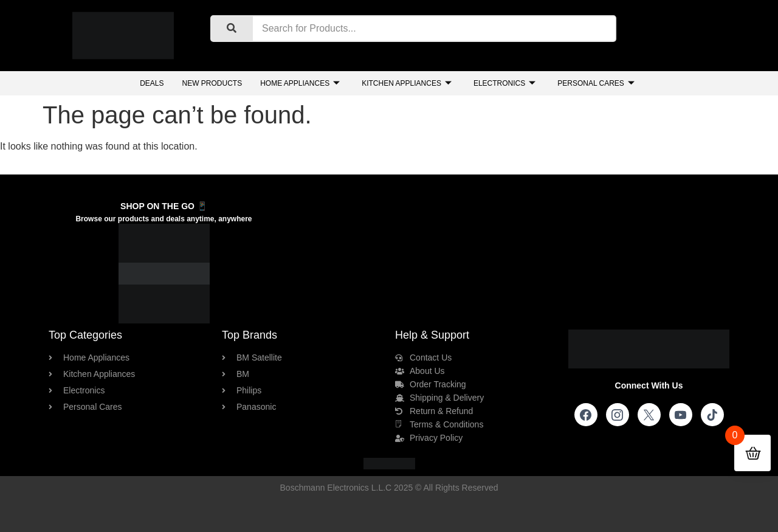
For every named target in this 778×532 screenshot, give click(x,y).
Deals (152, 83)
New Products (212, 83)
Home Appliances (300, 84)
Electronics (504, 84)
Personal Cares (596, 84)
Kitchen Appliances (407, 84)
